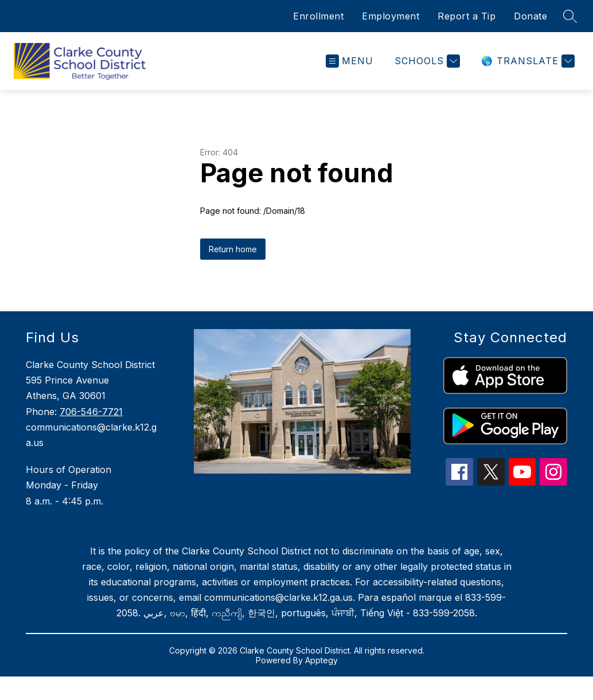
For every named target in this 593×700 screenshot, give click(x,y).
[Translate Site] (526, 61)
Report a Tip (467, 16)
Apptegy (321, 660)
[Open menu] (350, 61)
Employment (391, 16)
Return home (233, 249)
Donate (530, 16)
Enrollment (318, 16)
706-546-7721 (91, 412)
